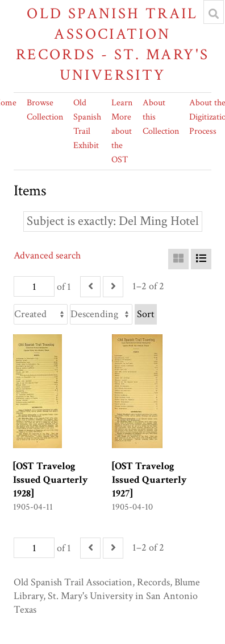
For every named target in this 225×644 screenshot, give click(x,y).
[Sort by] (41, 314)
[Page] (34, 286)
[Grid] (178, 259)
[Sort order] (101, 314)
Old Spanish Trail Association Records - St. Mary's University (113, 44)
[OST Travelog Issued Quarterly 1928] (51, 480)
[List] (201, 259)
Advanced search (47, 255)
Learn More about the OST (122, 131)
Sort (146, 314)
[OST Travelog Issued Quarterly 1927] (149, 480)
